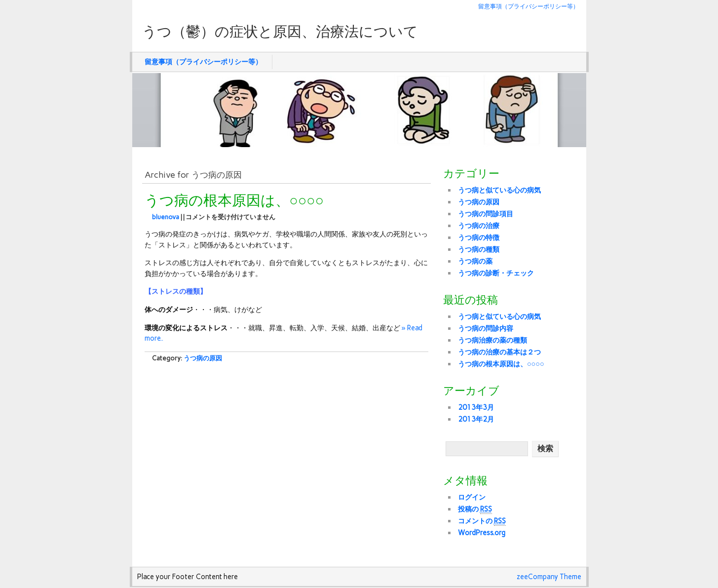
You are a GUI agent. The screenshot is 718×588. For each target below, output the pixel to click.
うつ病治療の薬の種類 (492, 340)
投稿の (475, 509)
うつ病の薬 (475, 261)
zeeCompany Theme (549, 577)
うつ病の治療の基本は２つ (499, 352)
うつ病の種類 (479, 249)
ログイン (472, 497)
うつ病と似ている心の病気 (499, 190)
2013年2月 (476, 419)
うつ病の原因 (203, 358)
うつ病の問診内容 (486, 328)
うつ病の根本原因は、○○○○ (234, 201)
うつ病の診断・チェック (496, 273)
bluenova (166, 217)
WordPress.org (482, 533)
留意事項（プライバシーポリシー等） (529, 6)
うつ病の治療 (479, 226)
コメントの (482, 521)
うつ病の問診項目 (486, 214)
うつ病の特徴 (479, 237)
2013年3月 (476, 407)
